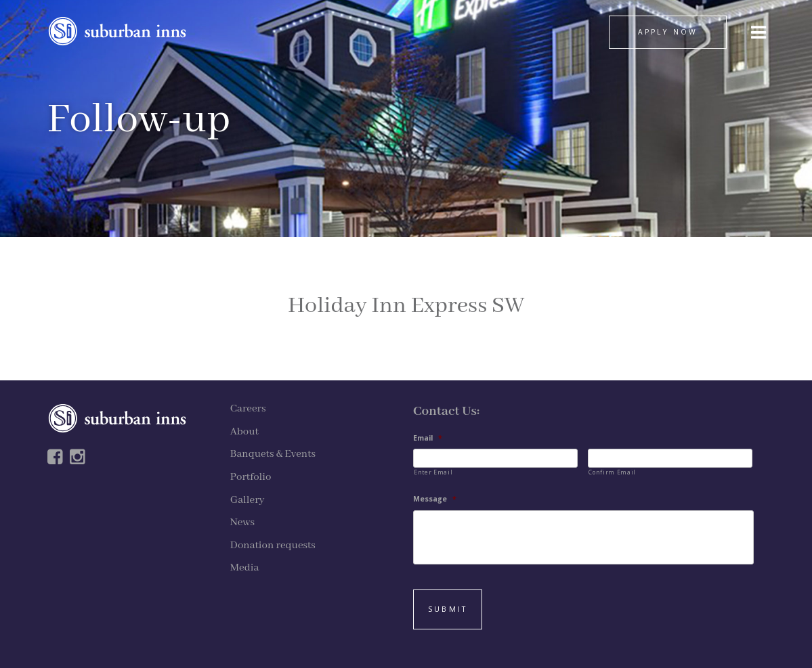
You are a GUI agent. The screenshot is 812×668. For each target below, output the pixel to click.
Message (435, 499)
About (244, 432)
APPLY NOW (668, 32)
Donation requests (273, 545)
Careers (248, 409)
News (242, 522)
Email (428, 438)
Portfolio (251, 477)
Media (245, 568)
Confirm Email (612, 472)
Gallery (248, 500)
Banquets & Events (273, 454)
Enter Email (433, 472)
